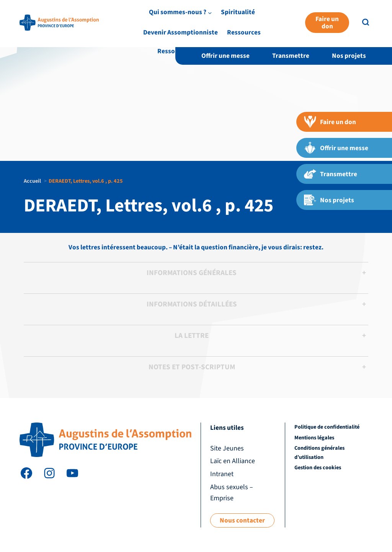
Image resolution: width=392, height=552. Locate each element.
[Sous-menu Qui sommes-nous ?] (218, 31)
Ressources (174, 51)
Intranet (342, 17)
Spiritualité (247, 31)
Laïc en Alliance (305, 17)
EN (365, 17)
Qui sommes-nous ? (186, 31)
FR (378, 17)
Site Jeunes (264, 17)
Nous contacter (242, 520)
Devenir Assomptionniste (310, 31)
